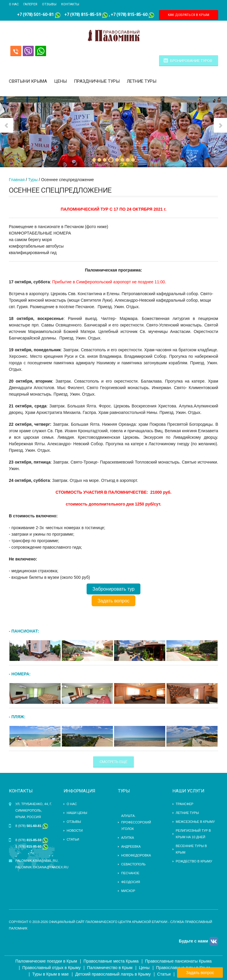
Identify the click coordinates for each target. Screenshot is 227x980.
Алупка (128, 838)
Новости (75, 831)
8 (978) (32, 826)
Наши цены (77, 813)
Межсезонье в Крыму (195, 822)
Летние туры (142, 81)
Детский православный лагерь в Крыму (113, 974)
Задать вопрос (113, 601)
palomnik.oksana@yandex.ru (42, 867)
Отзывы (49, 4)
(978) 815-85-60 (132, 14)
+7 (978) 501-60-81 (35, 14)
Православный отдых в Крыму (51, 968)
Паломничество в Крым (110, 968)
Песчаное (130, 873)
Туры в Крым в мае (51, 974)
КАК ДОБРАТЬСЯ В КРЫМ (189, 15)
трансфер (185, 804)
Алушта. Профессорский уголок (136, 822)
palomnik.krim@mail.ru (36, 861)
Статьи (73, 839)
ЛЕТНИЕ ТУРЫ (187, 813)
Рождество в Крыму (194, 861)
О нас (14, 4)
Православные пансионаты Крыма (178, 961)
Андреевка (131, 846)
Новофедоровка (136, 855)
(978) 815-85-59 (85, 14)
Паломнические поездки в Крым (46, 961)
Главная (17, 180)
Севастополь (133, 864)
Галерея (30, 4)
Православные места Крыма (111, 961)
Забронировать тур (113, 589)
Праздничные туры (97, 81)
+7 (67, 14)
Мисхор (128, 891)
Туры (33, 180)
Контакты (70, 4)
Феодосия (131, 882)
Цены (60, 81)
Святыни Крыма (28, 81)
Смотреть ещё (113, 762)
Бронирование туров (191, 61)
